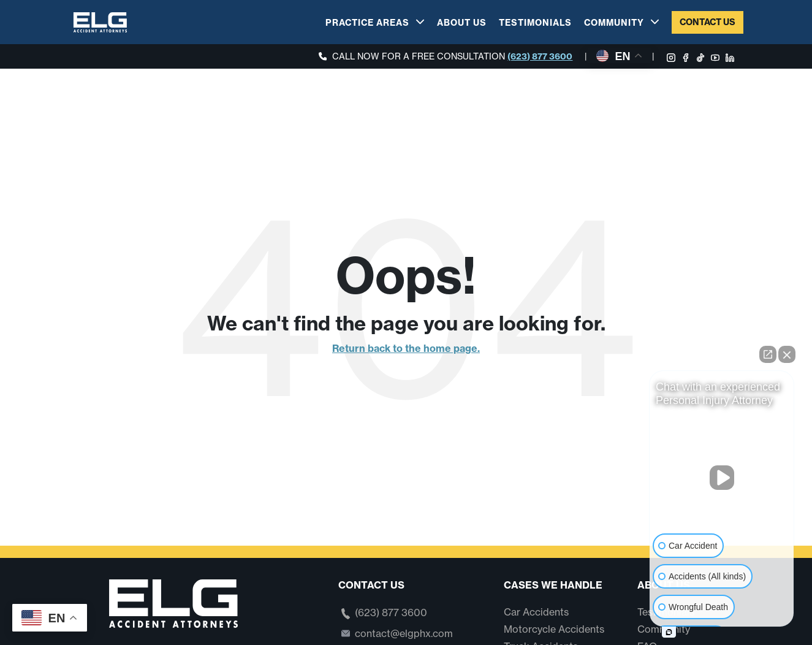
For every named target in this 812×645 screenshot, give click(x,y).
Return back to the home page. (406, 348)
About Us (462, 23)
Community (614, 23)
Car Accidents (536, 612)
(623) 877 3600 (540, 56)
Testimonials (535, 23)
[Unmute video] (722, 478)
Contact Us (708, 22)
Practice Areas (367, 23)
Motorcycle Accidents (554, 629)
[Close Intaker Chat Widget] (787, 354)
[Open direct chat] (768, 354)
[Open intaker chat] (669, 632)
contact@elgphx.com (404, 633)
